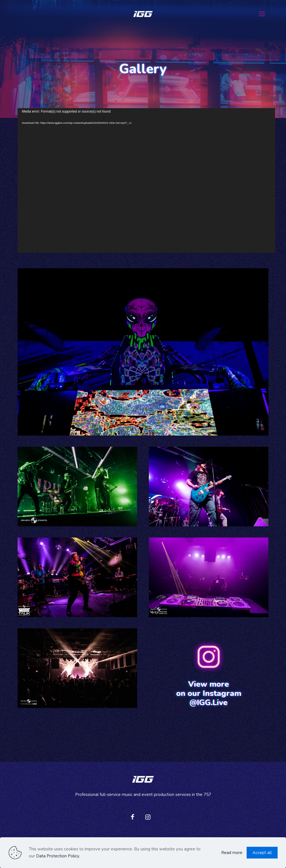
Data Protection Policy (58, 856)
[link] (143, 352)
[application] (146, 180)
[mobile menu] (262, 14)
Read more (232, 853)
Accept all (262, 853)
